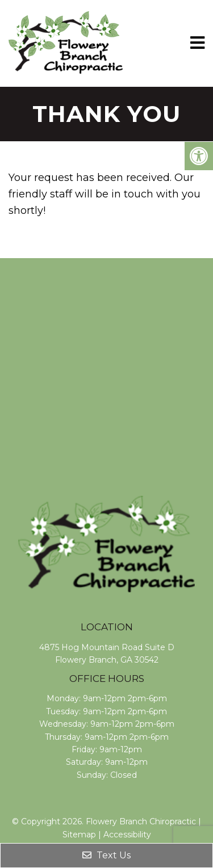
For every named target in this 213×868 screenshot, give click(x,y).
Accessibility (127, 835)
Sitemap (79, 835)
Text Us (106, 855)
